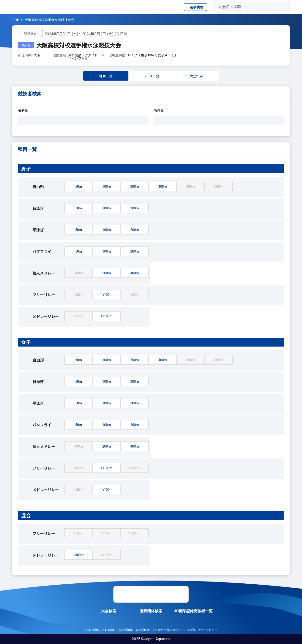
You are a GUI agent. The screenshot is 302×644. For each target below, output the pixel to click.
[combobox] (81, 120)
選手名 (23, 110)
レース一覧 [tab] (151, 76)
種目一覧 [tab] (106, 76)
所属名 (159, 110)
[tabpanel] (151, 333)
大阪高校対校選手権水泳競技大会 (49, 20)
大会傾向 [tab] (196, 76)
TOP (16, 20)
